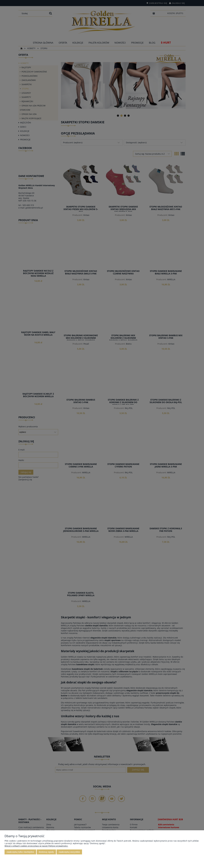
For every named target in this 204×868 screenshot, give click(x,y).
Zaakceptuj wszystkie (69, 852)
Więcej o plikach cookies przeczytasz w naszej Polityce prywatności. (36, 846)
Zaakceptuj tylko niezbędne (20, 852)
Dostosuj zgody (46, 852)
